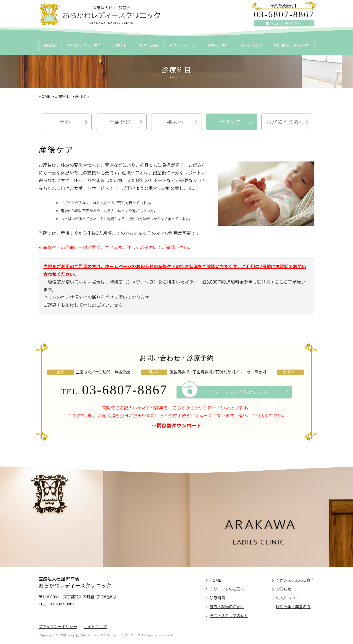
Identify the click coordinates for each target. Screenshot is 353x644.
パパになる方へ (285, 122)
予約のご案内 (218, 45)
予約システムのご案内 (295, 580)
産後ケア (230, 122)
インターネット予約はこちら (225, 392)
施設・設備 (148, 45)
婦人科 (175, 122)
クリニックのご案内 (84, 45)
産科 (65, 122)
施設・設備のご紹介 (227, 607)
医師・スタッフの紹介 (229, 616)
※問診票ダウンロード (176, 426)
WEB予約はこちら (284, 23)
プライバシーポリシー (58, 627)
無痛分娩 (120, 122)
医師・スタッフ (182, 45)
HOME (50, 45)
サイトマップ (95, 627)
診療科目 (120, 45)
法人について (252, 45)
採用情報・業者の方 (292, 45)
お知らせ (284, 589)
